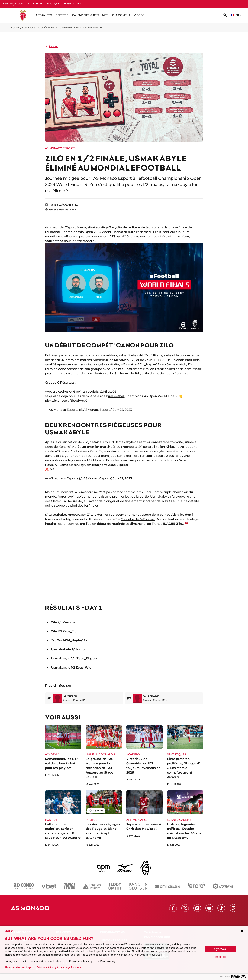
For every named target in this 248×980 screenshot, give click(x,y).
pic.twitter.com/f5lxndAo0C (66, 401)
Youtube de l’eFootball (138, 519)
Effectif (62, 15)
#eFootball (116, 396)
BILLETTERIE (35, 3)
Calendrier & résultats (90, 15)
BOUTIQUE (53, 3)
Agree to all (221, 949)
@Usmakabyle (92, 465)
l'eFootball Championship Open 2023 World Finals (83, 232)
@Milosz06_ (109, 392)
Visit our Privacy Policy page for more (59, 967)
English (11, 931)
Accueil (15, 27)
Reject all (220, 957)
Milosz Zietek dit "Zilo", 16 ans (140, 355)
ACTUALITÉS (44, 15)
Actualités (28, 27)
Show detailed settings (18, 967)
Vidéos (139, 15)
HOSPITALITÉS (72, 3)
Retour (52, 46)
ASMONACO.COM (13, 3)
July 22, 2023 (122, 410)
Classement (121, 15)
